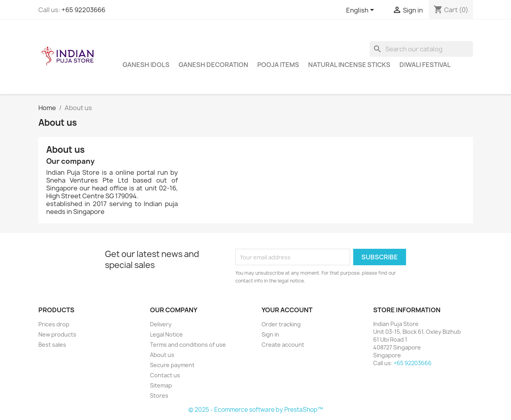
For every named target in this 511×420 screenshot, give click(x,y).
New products (57, 334)
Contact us (165, 375)
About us (162, 355)
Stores (159, 396)
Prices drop (54, 324)
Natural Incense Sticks (349, 65)
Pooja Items (278, 65)
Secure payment (172, 365)
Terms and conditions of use (188, 345)
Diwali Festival (425, 65)
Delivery (161, 324)
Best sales (52, 345)
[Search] (421, 49)
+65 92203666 (83, 10)
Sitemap (161, 385)
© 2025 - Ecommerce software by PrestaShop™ (256, 410)
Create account (283, 345)
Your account (287, 310)
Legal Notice (166, 334)
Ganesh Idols (146, 65)
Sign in (270, 334)
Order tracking (281, 324)
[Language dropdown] (361, 11)
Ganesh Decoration (213, 65)
